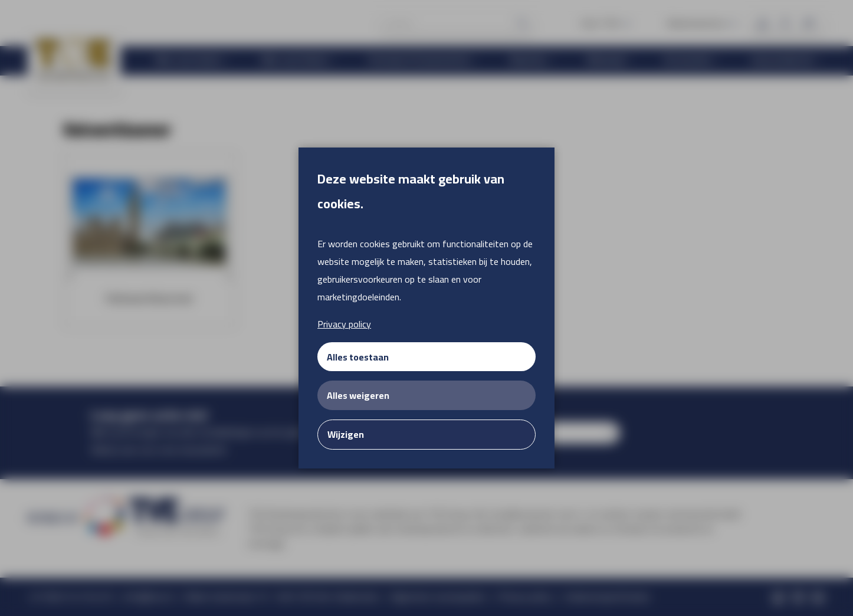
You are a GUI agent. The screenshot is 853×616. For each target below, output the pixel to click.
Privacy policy (344, 324)
